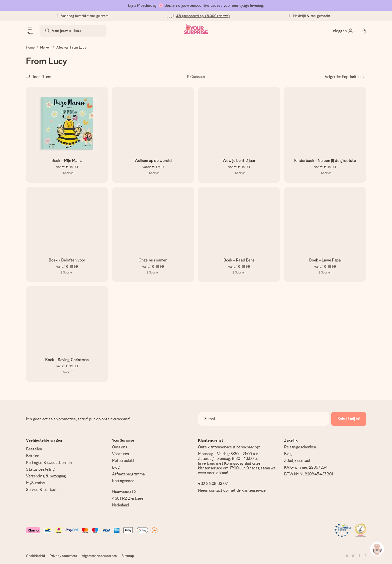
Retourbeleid (123, 461)
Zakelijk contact (297, 461)
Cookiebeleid (35, 556)
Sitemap (128, 556)
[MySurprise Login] (343, 31)
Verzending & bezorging (46, 476)
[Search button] (47, 31)
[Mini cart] (361, 31)
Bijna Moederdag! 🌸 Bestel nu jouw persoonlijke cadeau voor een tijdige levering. (196, 5)
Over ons (119, 447)
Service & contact (41, 490)
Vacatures (120, 454)
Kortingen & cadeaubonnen (49, 463)
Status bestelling (40, 469)
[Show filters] (39, 77)
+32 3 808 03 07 (213, 484)
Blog (116, 467)
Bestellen (34, 449)
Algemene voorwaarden (99, 556)
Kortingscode (123, 481)
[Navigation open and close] (30, 31)
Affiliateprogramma (128, 474)
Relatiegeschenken (300, 447)
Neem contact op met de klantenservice (232, 490)
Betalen (33, 456)
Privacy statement (63, 556)
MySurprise (35, 483)
